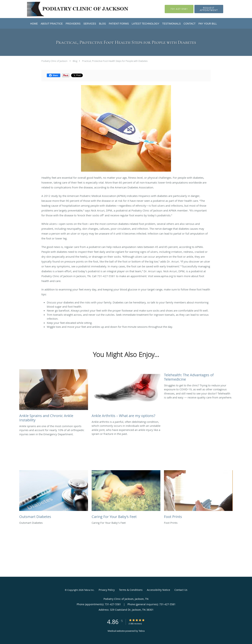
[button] (209, 9)
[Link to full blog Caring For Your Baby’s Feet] (126, 495)
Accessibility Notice (158, 590)
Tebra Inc (89, 590)
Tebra (142, 631)
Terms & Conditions (131, 590)
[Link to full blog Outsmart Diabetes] (54, 495)
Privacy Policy (107, 590)
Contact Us (181, 590)
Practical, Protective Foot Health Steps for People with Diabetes (115, 61)
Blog (75, 61)
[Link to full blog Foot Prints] (198, 495)
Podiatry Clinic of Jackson (54, 61)
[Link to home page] (73, 9)
